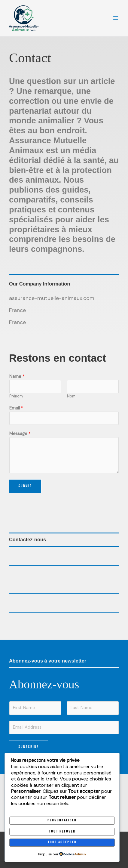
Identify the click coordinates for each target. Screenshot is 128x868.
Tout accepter (62, 842)
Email (16, 408)
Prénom (16, 396)
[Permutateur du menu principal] (116, 18)
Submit (25, 486)
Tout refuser (62, 831)
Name (17, 377)
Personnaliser (62, 820)
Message (20, 434)
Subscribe (29, 747)
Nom (71, 396)
